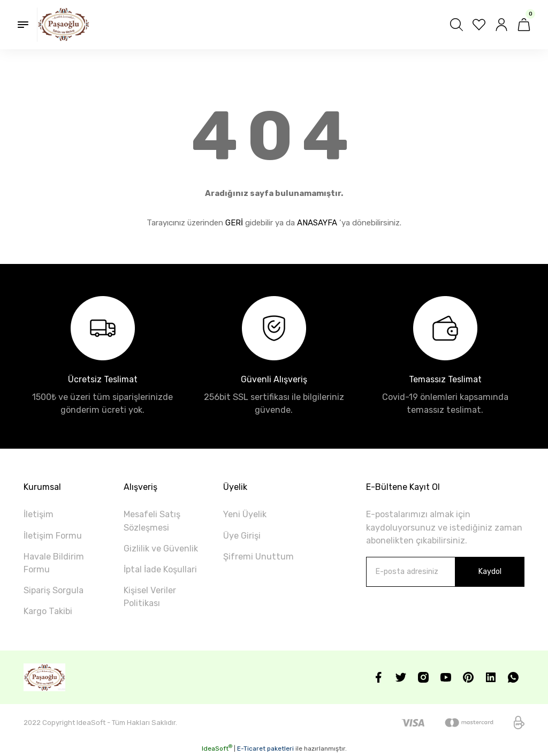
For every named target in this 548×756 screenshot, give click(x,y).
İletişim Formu (53, 536)
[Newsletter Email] (445, 572)
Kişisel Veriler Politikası (150, 597)
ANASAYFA (317, 223)
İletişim (39, 514)
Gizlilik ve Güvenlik (161, 549)
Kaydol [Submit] (490, 572)
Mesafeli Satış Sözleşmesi (152, 521)
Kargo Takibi (48, 611)
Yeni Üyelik (245, 514)
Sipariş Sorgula (54, 590)
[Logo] (63, 25)
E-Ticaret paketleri (265, 749)
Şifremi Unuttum (258, 557)
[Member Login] (501, 25)
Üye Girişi (242, 536)
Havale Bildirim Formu (54, 563)
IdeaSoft (217, 749)
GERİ (234, 223)
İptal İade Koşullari (160, 569)
